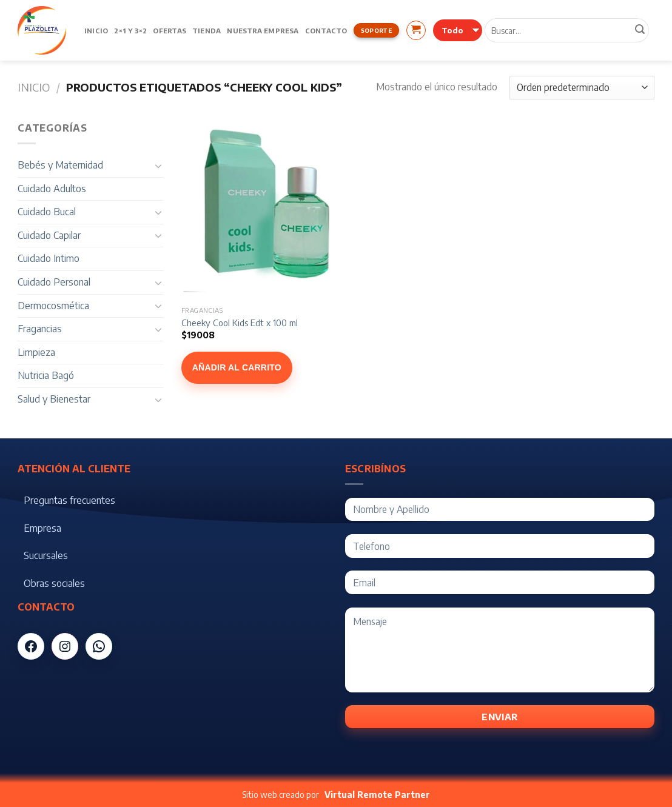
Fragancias (40, 329)
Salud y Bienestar (54, 399)
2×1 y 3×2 (130, 30)
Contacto (326, 30)
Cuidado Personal (54, 282)
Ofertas (170, 30)
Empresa (42, 528)
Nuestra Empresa (263, 30)
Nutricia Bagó (46, 375)
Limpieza (36, 352)
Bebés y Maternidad (60, 165)
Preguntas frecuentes (69, 500)
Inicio (96, 30)
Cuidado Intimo (49, 258)
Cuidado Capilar (49, 235)
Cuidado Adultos (52, 189)
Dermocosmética (53, 306)
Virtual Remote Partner (377, 795)
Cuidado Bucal (47, 212)
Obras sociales (54, 583)
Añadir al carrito (237, 367)
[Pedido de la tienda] (582, 88)
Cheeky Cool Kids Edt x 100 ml (240, 323)
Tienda (207, 30)
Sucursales (46, 555)
